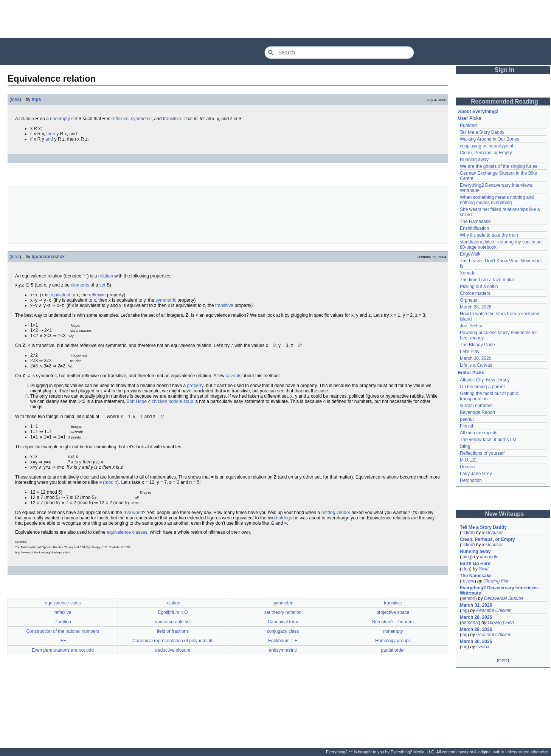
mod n (111, 482)
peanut (467, 419)
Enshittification (474, 228)
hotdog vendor (336, 513)
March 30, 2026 (476, 358)
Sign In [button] (504, 70)
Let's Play (470, 352)
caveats (234, 376)
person (468, 598)
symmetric (141, 119)
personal (470, 623)
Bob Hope (136, 401)
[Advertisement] (276, 19)
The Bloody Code (477, 345)
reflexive (120, 119)
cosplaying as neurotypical (487, 146)
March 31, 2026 (476, 605)
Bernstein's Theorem (393, 622)
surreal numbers (476, 406)
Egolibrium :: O (173, 612)
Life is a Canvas (476, 365)
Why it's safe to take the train (489, 235)
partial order (393, 650)
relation (27, 119)
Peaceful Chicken (494, 610)
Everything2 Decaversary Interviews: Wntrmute (499, 590)
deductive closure (173, 650)
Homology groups (393, 641)
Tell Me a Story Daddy (482, 132)
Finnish (467, 426)
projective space (393, 612)
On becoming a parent (482, 387)
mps (36, 99)
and (49, 139)
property (195, 386)
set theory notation (283, 612)
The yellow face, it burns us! (488, 440)
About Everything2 (478, 112)
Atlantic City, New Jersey (485, 380)
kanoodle (489, 557)
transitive (172, 119)
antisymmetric (283, 650)
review (468, 581)
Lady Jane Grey (476, 474)
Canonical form (283, 622)
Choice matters (475, 293)
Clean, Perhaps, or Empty (486, 153)
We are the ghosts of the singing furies (499, 166)
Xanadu (468, 273)
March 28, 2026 (476, 307)
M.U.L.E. (469, 460)
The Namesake (475, 222)
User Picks (470, 118)
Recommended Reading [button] (504, 101)
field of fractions (173, 631)
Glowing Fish (496, 581)
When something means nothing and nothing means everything (497, 200)
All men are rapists (479, 433)
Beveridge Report (477, 412)
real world (133, 513)
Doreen (467, 467)
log (464, 610)
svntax (483, 647)
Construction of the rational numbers (63, 631)
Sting (465, 446)
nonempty (60, 119)
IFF (63, 641)
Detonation (471, 480)
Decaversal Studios (504, 598)
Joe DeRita (471, 326)
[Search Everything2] (339, 53)
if (31, 134)
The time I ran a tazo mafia (487, 280)
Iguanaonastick (48, 257)
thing (466, 557)
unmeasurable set (173, 622)
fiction (467, 533)
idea (15, 99)
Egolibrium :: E (283, 641)
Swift (484, 569)
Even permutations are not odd (63, 650)
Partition (63, 622)
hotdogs (284, 518)
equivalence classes (127, 532)
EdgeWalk (470, 254)
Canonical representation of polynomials (173, 641)
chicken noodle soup (173, 401)
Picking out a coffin (479, 287)
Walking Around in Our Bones (490, 139)
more (503, 660)
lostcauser (493, 533)
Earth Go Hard (475, 564)
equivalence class (63, 603)
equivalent (60, 295)
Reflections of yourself (482, 453)
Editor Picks (471, 373)
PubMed (468, 125)
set (74, 119)
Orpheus (469, 300)
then (50, 134)
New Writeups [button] (505, 514)
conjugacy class (283, 631)
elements (80, 285)
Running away (474, 160)
